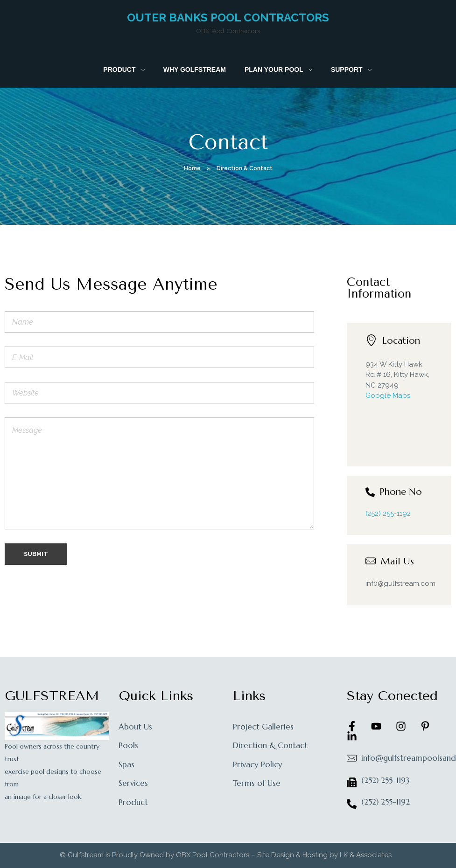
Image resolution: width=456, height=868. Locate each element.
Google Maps (388, 396)
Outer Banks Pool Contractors (228, 17)
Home (192, 168)
